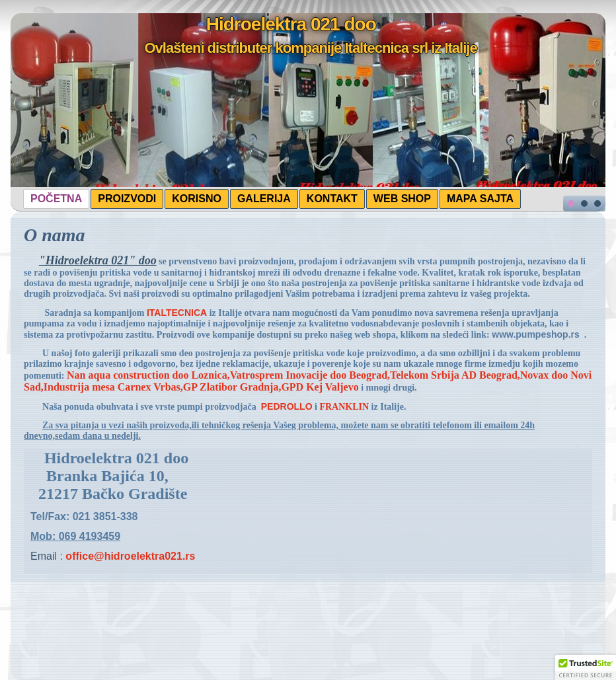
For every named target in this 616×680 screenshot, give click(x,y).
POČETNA (56, 199)
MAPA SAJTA (480, 199)
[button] (586, 667)
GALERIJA (264, 199)
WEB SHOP (402, 199)
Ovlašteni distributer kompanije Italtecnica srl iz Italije (310, 48)
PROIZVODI (127, 199)
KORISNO (197, 199)
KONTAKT (332, 199)
